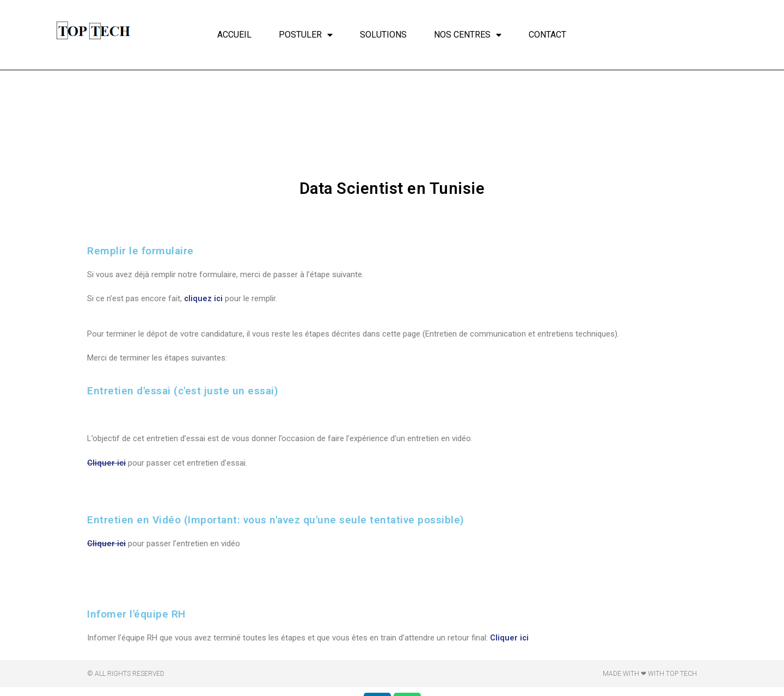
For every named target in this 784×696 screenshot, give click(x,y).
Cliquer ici (107, 463)
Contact (547, 35)
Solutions (383, 35)
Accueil (234, 35)
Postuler (306, 35)
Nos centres (468, 35)
